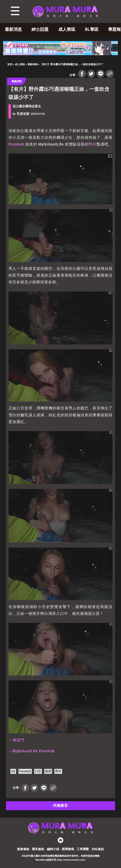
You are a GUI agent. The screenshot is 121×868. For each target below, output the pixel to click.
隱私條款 (38, 849)
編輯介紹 (53, 849)
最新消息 (13, 29)
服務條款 (23, 849)
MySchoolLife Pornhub (33, 751)
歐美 (48, 771)
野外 (92, 144)
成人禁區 (67, 29)
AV (13, 771)
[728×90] (60, 54)
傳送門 (18, 740)
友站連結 (98, 849)
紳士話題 (40, 29)
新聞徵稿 (68, 849)
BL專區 (92, 29)
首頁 (10, 64)
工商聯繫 (83, 849)
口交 (38, 771)
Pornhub (16, 144)
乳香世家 (23, 114)
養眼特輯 (33, 64)
